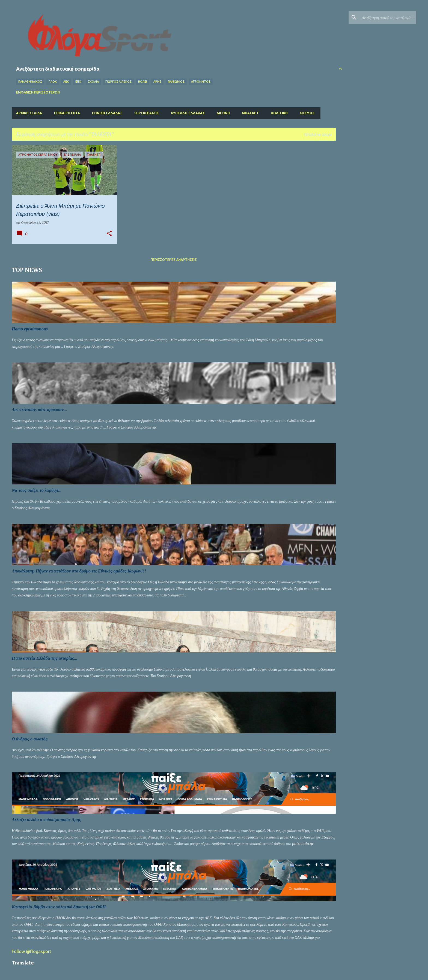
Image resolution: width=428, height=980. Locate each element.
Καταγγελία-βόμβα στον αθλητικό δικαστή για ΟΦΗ (59, 907)
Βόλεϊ (142, 82)
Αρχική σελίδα (29, 113)
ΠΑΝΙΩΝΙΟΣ (176, 82)
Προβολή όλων (318, 135)
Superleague (147, 113)
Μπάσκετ (250, 113)
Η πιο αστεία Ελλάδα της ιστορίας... (44, 658)
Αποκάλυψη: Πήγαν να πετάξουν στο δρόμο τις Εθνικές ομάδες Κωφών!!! (79, 571)
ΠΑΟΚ (53, 82)
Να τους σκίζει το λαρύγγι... (37, 490)
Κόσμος (307, 113)
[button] (109, 234)
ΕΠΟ (78, 82)
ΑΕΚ (66, 82)
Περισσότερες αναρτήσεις (174, 260)
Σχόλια (93, 82)
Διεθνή (223, 113)
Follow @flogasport (32, 951)
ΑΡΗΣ (157, 82)
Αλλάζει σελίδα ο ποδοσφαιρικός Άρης (46, 820)
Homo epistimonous (30, 329)
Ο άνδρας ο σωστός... (31, 739)
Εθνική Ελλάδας (107, 113)
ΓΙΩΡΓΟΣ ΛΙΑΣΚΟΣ (118, 82)
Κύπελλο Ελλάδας (188, 113)
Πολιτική (279, 113)
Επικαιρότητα (67, 113)
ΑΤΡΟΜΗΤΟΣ (201, 82)
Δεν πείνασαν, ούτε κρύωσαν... (39, 410)
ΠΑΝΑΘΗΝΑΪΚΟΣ (30, 82)
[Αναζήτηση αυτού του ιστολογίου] (388, 17)
